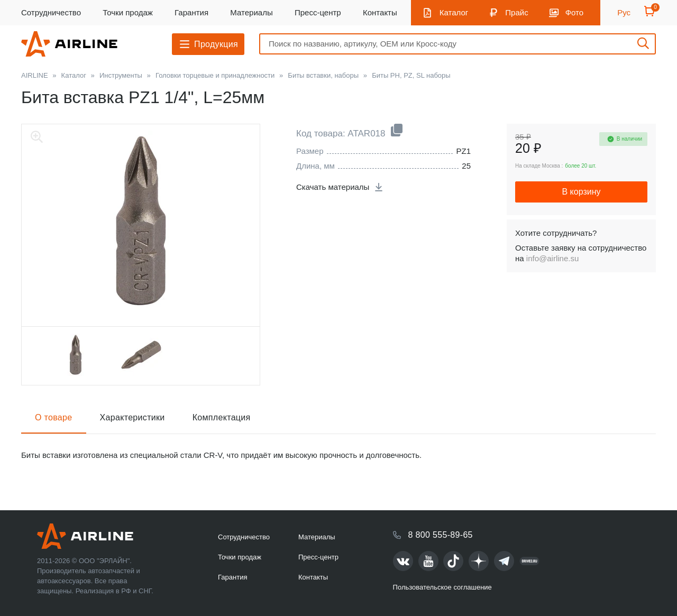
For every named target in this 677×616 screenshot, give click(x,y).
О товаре (54, 417)
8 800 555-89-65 (441, 535)
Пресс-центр (318, 12)
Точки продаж (128, 12)
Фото (574, 12)
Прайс (516, 12)
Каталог (454, 12)
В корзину (581, 192)
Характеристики (132, 417)
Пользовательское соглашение (442, 587)
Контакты (380, 12)
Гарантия (191, 12)
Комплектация (222, 417)
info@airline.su (552, 258)
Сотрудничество (51, 12)
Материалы (251, 12)
